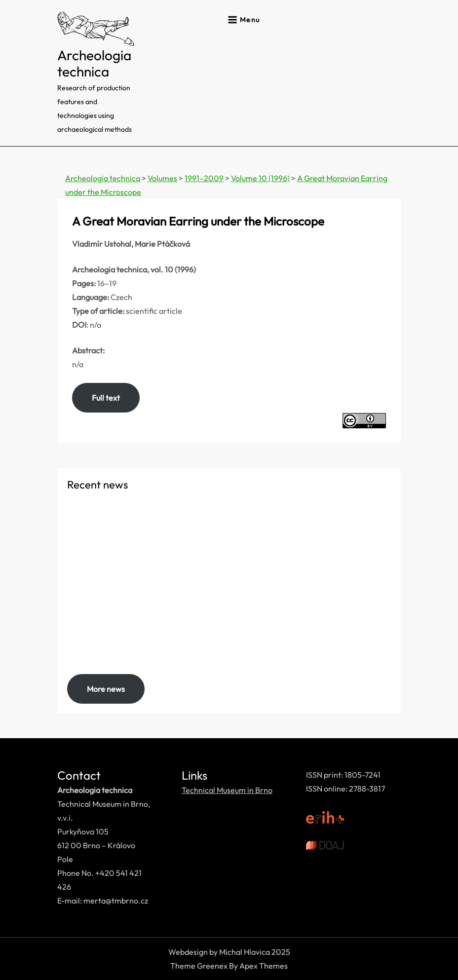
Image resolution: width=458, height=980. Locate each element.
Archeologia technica (94, 63)
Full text (106, 398)
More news (106, 689)
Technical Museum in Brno (227, 790)
